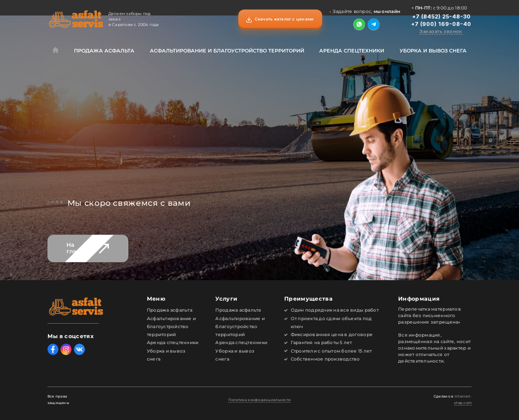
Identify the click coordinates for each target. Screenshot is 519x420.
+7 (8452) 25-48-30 (441, 17)
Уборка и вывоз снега (433, 51)
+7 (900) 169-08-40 (441, 24)
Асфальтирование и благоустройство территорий (227, 51)
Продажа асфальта (104, 51)
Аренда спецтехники (352, 51)
